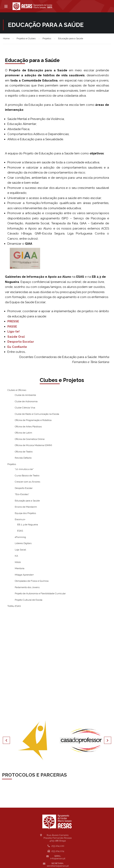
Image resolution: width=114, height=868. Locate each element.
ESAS (20, 531)
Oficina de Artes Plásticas (28, 427)
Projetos (12, 464)
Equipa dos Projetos (25, 513)
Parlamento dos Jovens (27, 587)
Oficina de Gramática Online (30, 439)
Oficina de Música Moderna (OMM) (33, 445)
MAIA (18, 562)
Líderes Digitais (23, 543)
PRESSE (13, 321)
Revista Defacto (23, 458)
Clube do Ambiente (25, 395)
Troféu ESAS (14, 606)
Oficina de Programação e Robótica (33, 420)
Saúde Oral (16, 337)
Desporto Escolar (21, 342)
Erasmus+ (20, 519)
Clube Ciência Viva (25, 408)
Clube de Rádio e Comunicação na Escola (37, 414)
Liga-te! (13, 332)
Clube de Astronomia (26, 401)
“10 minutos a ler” (24, 469)
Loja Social (20, 550)
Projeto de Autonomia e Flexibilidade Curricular (40, 593)
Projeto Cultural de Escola (29, 600)
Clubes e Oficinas (17, 390)
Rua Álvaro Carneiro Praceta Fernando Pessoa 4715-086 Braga (58, 838)
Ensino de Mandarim (26, 507)
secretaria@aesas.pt (58, 866)
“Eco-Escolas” (22, 494)
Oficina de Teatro (24, 452)
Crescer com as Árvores (27, 482)
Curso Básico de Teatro (27, 476)
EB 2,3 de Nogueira (28, 525)
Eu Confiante (17, 347)
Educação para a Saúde (27, 501)
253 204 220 (58, 846)
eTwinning (20, 537)
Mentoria (20, 568)
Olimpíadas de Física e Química (32, 581)
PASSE (12, 327)
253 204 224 (58, 851)
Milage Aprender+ (24, 575)
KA (16, 556)
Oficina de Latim (23, 433)
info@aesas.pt (58, 858)
